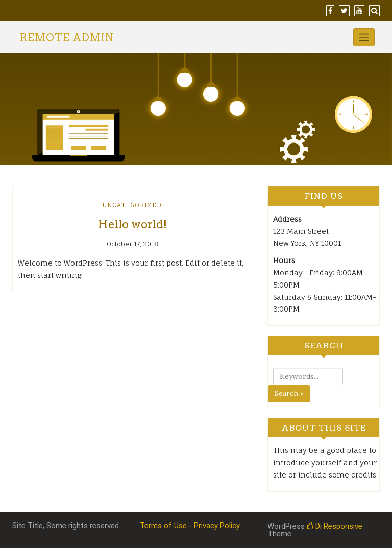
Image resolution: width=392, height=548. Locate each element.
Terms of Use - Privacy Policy (190, 526)
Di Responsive (335, 526)
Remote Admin (67, 38)
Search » (289, 393)
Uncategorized (132, 205)
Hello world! (132, 224)
